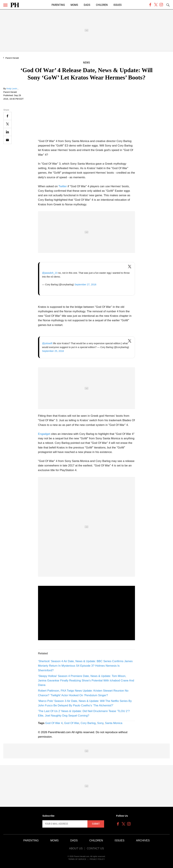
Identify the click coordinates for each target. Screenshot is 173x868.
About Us (76, 848)
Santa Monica (114, 723)
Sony (100, 723)
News (86, 63)
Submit (96, 824)
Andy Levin (12, 89)
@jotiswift (47, 343)
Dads (87, 5)
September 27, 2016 (85, 285)
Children (102, 5)
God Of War (72, 723)
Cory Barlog (88, 723)
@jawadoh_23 (50, 273)
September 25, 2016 (53, 351)
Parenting (58, 5)
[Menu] (5, 5)
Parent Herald (12, 58)
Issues (118, 5)
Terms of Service (77, 859)
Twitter (63, 186)
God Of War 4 (54, 723)
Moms (74, 5)
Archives (143, 840)
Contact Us (95, 848)
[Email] (8, 140)
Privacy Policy (97, 859)
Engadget (44, 434)
